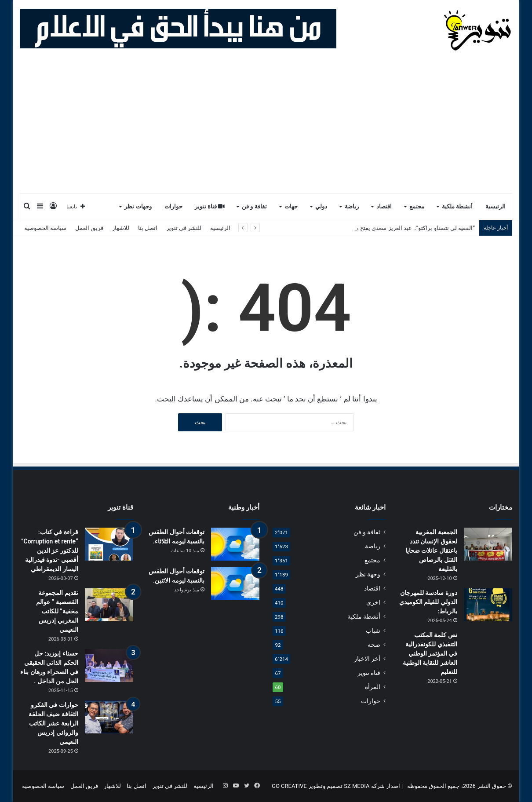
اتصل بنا (148, 228)
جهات (291, 206)
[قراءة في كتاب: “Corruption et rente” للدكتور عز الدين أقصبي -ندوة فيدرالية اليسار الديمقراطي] (109, 544)
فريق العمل (89, 228)
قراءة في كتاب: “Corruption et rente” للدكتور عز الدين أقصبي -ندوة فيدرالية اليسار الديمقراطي (50, 550)
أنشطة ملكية (457, 206)
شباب (373, 631)
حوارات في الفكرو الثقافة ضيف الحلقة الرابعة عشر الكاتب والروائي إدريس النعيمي (53, 723)
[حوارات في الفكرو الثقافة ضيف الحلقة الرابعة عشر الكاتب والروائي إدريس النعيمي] (109, 717)
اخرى (373, 602)
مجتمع (417, 206)
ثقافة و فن (254, 206)
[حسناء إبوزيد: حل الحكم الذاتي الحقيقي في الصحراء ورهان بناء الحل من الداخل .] (109, 665)
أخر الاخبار (367, 659)
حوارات (173, 206)
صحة (374, 645)
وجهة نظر (368, 574)
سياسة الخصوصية (45, 228)
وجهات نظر (138, 206)
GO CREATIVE (289, 786)
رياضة (352, 206)
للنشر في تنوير (184, 228)
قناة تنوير (210, 206)
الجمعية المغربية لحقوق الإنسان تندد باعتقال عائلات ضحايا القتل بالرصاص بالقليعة (431, 550)
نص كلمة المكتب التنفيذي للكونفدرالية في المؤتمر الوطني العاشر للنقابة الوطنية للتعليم (430, 653)
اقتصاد (384, 206)
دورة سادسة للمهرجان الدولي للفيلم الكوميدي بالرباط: (428, 602)
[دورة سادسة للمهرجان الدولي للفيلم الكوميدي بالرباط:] (488, 605)
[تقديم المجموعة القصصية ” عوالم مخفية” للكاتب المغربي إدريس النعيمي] (109, 605)
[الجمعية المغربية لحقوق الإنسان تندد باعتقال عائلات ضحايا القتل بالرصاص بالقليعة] (488, 544)
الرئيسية (496, 206)
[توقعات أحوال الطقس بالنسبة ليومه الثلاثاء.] (235, 544)
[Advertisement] (266, 127)
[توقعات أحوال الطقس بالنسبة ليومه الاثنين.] (235, 583)
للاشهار (121, 228)
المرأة (373, 687)
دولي (321, 206)
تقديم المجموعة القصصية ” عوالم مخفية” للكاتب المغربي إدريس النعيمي (57, 611)
